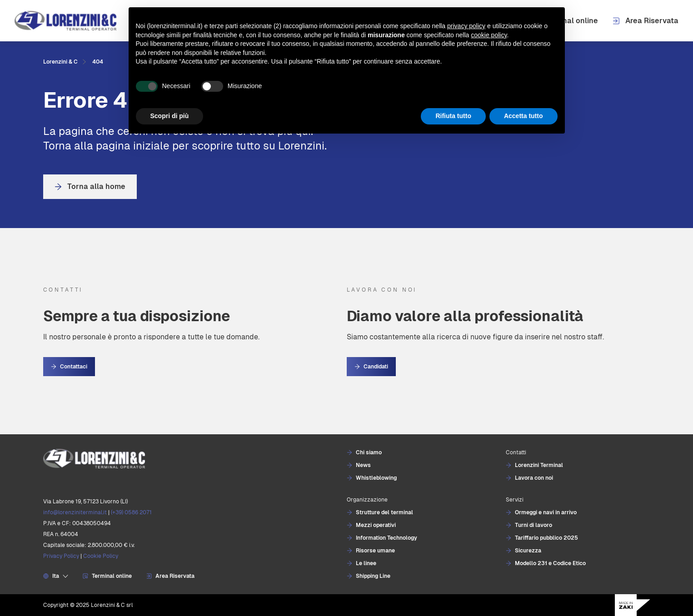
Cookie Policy (101, 556)
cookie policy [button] (489, 35)
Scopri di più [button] (170, 116)
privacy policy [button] (466, 26)
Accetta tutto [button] (523, 116)
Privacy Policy (61, 556)
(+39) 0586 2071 (131, 512)
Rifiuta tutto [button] (453, 116)
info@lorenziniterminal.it (75, 512)
